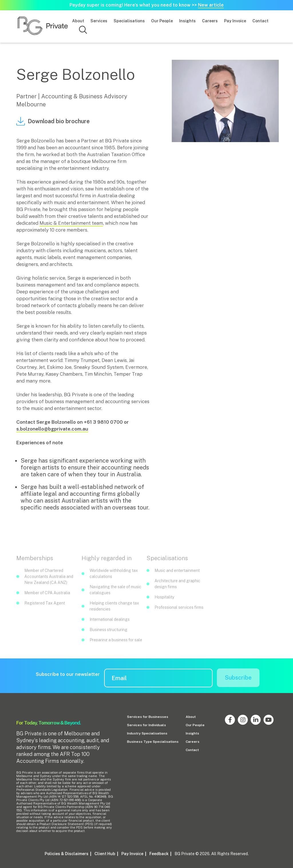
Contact (260, 21)
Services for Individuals (146, 725)
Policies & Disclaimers (67, 853)
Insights (187, 21)
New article (211, 5)
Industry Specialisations (147, 733)
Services (99, 21)
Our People (162, 21)
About (78, 21)
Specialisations (129, 21)
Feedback (159, 853)
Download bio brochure (53, 121)
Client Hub (105, 853)
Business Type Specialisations (153, 742)
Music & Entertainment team (71, 223)
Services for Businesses (148, 717)
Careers (210, 21)
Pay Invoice (235, 21)
